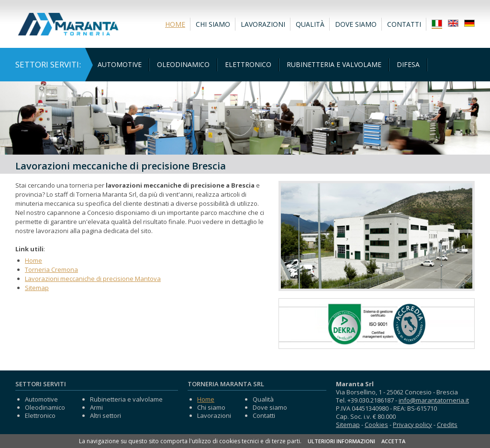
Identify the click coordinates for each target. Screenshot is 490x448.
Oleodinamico (183, 64)
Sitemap (37, 288)
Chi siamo (213, 24)
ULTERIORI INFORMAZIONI (341, 441)
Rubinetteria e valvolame (334, 64)
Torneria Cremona (51, 269)
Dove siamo (356, 24)
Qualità (310, 24)
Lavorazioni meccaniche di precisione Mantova (93, 279)
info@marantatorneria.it (434, 400)
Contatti (404, 24)
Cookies (376, 425)
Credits (447, 425)
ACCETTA (393, 441)
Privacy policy (412, 425)
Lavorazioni (263, 24)
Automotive (120, 64)
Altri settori (106, 415)
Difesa (408, 64)
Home (175, 24)
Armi (96, 407)
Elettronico (248, 64)
